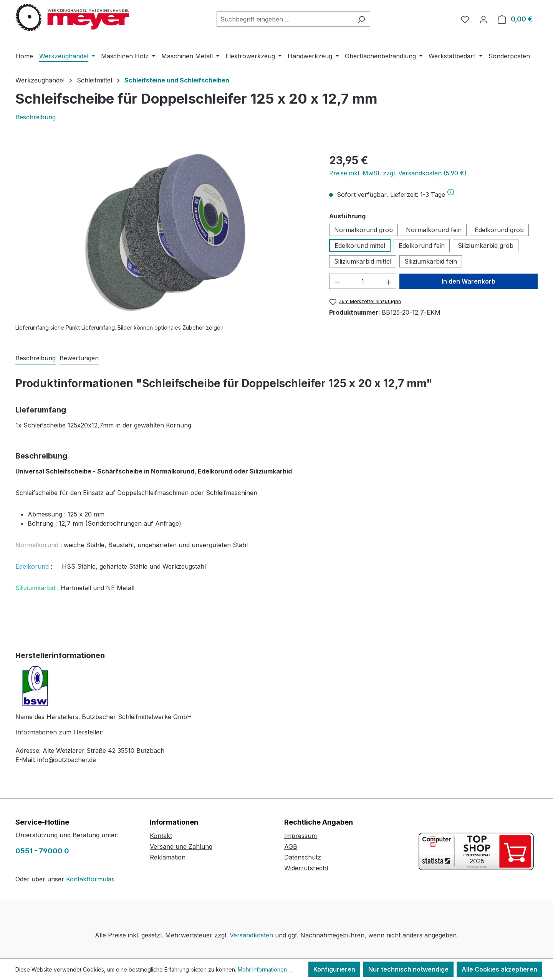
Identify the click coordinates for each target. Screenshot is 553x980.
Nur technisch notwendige (408, 969)
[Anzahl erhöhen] (389, 281)
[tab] (36, 358)
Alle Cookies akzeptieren (499, 969)
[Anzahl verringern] (337, 281)
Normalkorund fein (434, 230)
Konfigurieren (334, 969)
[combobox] (285, 19)
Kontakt (161, 836)
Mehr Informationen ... (265, 969)
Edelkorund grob (499, 230)
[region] (165, 235)
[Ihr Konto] (483, 19)
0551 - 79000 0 (42, 851)
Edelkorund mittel (360, 246)
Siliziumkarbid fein (431, 261)
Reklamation (168, 857)
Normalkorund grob (363, 230)
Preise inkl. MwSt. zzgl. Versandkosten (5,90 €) (398, 173)
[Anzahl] (363, 281)
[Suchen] (361, 19)
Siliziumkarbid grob (486, 246)
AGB (291, 846)
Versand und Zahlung (181, 846)
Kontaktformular (90, 879)
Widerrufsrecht (306, 868)
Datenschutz (303, 857)
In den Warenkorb (469, 281)
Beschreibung (36, 117)
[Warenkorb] (515, 19)
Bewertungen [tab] (79, 358)
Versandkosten (251, 935)
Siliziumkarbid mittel (363, 261)
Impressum (301, 836)
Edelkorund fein (422, 246)
